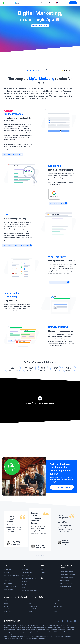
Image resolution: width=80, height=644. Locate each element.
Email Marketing (64, 581)
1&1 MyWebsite (58, 606)
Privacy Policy (26, 575)
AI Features (7, 580)
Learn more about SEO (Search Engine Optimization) (17, 245)
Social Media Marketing (66, 578)
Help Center (44, 569)
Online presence (8, 569)
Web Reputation (8, 583)
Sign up (73, 3)
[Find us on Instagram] (67, 621)
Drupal (30, 601)
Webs (55, 612)
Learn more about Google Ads (58, 203)
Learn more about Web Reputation (59, 282)
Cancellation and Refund (29, 578)
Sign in (65, 3)
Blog (51, 3)
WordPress (7, 601)
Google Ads (7, 572)
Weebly (6, 606)
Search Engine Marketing (67, 572)
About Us (25, 581)
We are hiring (45, 582)
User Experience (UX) (66, 584)
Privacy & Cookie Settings (30, 590)
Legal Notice (26, 569)
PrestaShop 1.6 (33, 606)
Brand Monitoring (8, 589)
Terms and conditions (28, 572)
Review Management (66, 586)
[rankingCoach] (11, 3)
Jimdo (30, 612)
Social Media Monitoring (10, 586)
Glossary (25, 584)
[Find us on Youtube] (75, 621)
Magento (6, 604)
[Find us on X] (58, 621)
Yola (55, 609)
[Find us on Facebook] (63, 621)
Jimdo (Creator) (33, 609)
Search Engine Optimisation (67, 575)
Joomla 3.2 (57, 601)
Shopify (31, 604)
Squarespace (7, 612)
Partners (43, 3)
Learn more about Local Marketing (13, 154)
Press (24, 587)
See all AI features (40, 26)
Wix (55, 604)
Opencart (6, 609)
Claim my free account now (62, 487)
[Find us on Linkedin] (71, 621)
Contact (43, 572)
